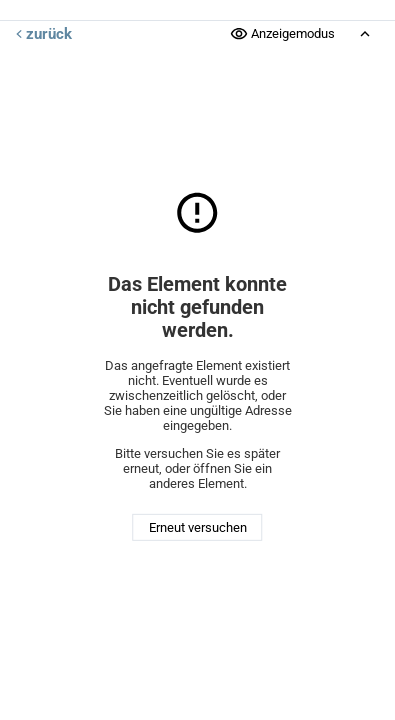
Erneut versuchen (198, 527)
